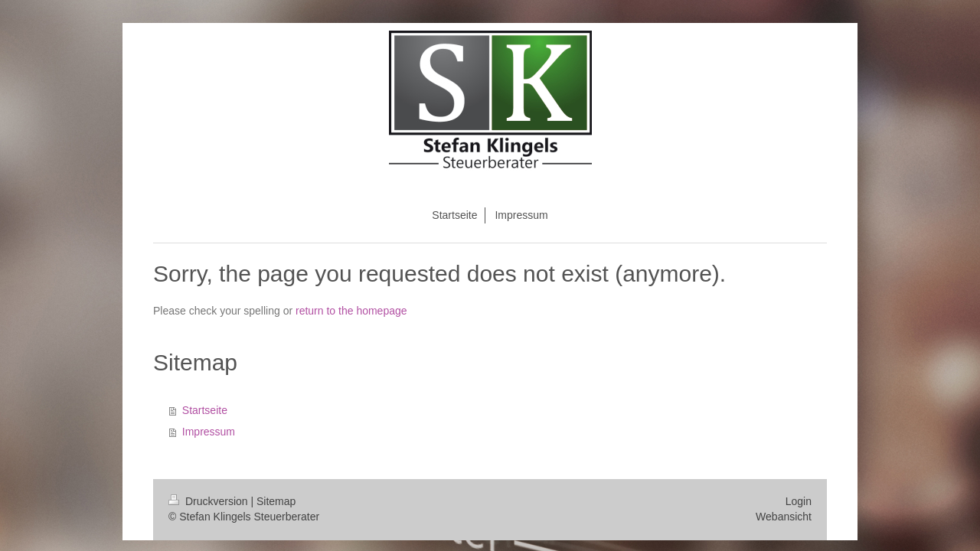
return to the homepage (351, 311)
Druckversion (209, 501)
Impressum (209, 432)
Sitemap (276, 501)
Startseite (205, 410)
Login (799, 501)
